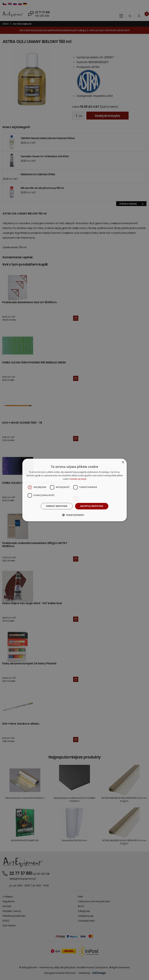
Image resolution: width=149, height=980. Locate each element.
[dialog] (74, 490)
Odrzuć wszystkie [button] (57, 506)
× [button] (123, 462)
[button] (74, 515)
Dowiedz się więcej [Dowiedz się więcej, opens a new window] (78, 479)
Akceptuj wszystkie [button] (92, 506)
